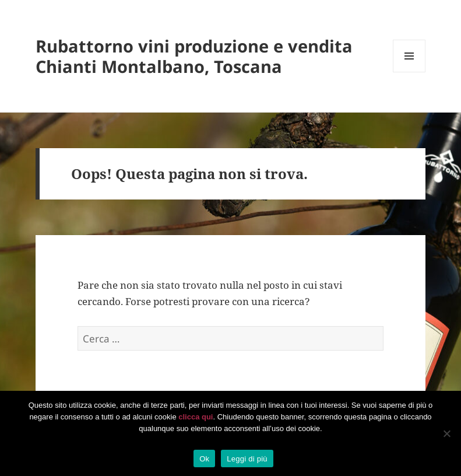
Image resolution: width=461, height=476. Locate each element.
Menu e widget (409, 72)
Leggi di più (247, 459)
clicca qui (196, 417)
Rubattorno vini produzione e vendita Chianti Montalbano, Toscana (194, 56)
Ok (204, 459)
